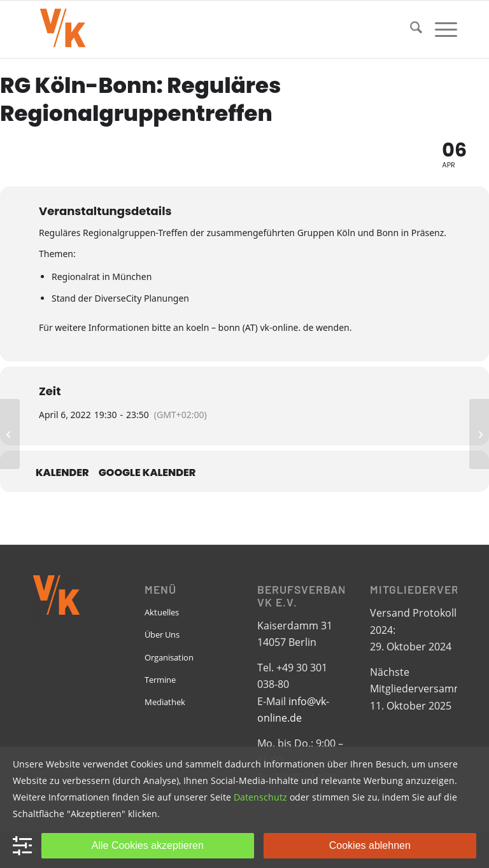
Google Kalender (147, 473)
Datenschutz (260, 797)
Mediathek (165, 702)
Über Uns (162, 634)
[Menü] (440, 29)
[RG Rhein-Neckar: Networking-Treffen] (479, 434)
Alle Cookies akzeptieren (148, 845)
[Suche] (410, 29)
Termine (160, 680)
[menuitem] (410, 29)
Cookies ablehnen (370, 845)
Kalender (62, 473)
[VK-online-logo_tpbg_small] (62, 29)
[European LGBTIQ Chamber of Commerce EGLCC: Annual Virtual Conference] (10, 434)
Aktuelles (162, 612)
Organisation (169, 657)
